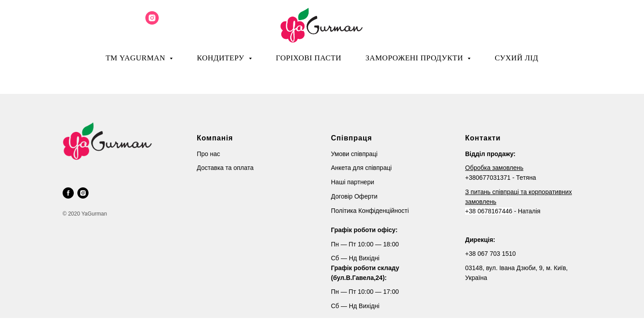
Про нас (208, 154)
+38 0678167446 (489, 211)
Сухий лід (517, 58)
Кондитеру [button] (221, 58)
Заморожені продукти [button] (415, 58)
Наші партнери (353, 182)
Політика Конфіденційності (370, 211)
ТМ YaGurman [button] (136, 58)
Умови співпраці (354, 154)
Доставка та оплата (225, 168)
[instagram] (152, 22)
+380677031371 (488, 178)
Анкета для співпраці (361, 168)
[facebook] (68, 193)
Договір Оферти (354, 196)
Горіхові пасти (309, 58)
